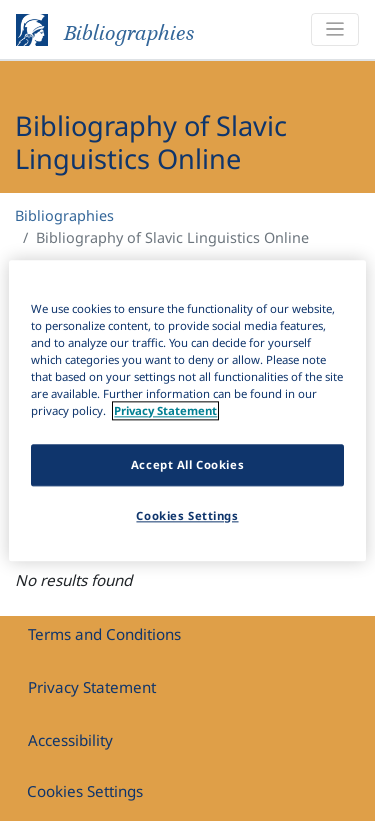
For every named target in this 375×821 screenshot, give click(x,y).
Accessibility (70, 740)
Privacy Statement (92, 687)
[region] (187, 410)
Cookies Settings (85, 791)
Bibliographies (64, 215)
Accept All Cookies (187, 464)
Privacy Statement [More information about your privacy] (165, 410)
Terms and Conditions (104, 634)
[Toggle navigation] (335, 29)
